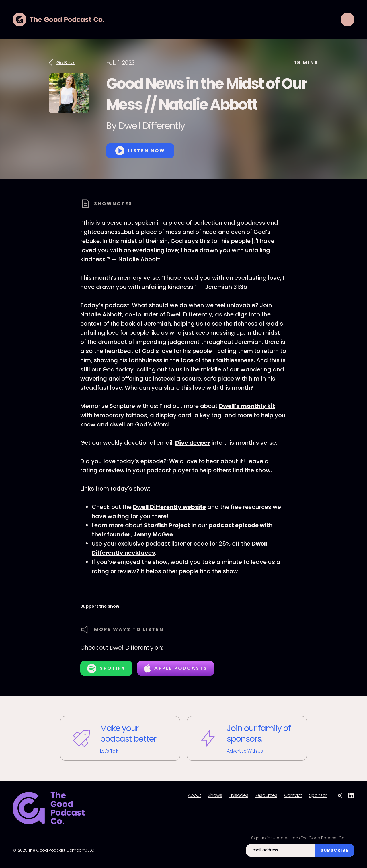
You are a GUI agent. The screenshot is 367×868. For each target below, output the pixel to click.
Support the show (100, 606)
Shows (215, 795)
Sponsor (318, 795)
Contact (293, 795)
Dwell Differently (152, 126)
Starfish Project (167, 525)
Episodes (238, 795)
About (194, 795)
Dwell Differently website (169, 507)
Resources (266, 795)
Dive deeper (193, 443)
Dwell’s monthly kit (247, 406)
